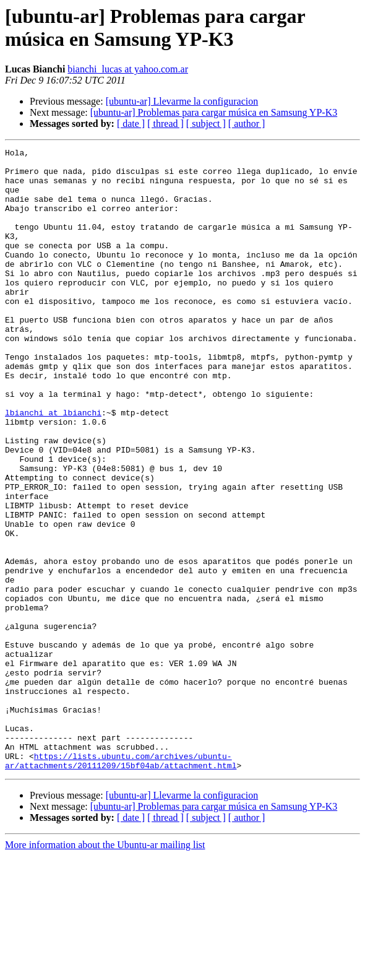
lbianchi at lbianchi (53, 466)
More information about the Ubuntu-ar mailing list (105, 969)
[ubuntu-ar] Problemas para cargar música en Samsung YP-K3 (214, 112)
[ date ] (131, 124)
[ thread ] (165, 124)
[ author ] (247, 124)
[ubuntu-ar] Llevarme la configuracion (182, 101)
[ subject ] (206, 124)
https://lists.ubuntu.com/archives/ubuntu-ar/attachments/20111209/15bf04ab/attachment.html (121, 884)
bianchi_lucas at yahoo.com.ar (128, 69)
